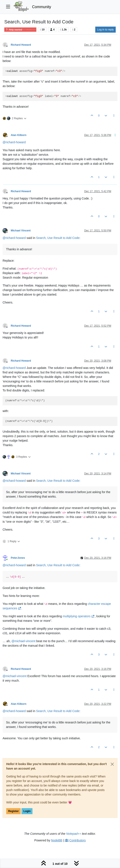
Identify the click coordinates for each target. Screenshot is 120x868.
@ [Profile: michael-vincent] (23, 641)
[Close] (112, 764)
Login (27, 811)
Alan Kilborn (19, 135)
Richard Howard (21, 45)
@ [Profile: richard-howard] (14, 142)
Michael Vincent (21, 231)
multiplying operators (79, 616)
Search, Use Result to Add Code (58, 238)
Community (42, 7)
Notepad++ (74, 834)
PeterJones (18, 558)
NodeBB (57, 840)
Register (13, 811)
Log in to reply (105, 30)
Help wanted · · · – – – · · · (20, 30)
